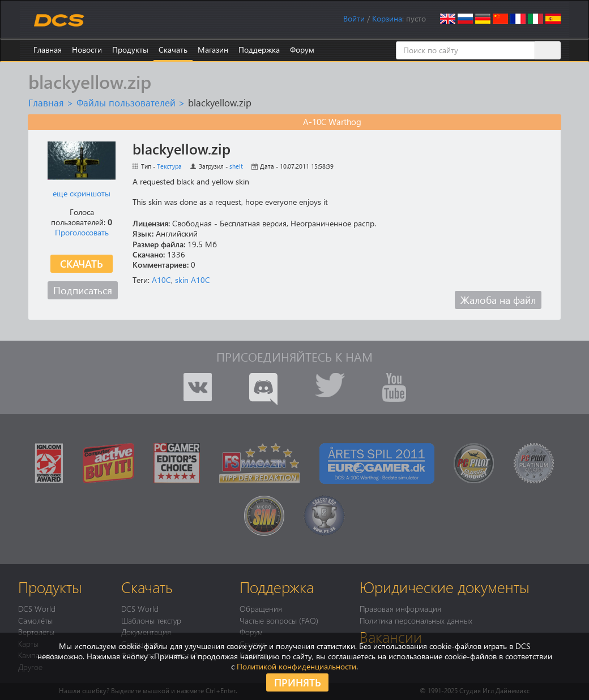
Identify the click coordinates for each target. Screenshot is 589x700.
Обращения (261, 608)
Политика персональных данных (416, 620)
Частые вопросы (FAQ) (279, 620)
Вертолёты (36, 632)
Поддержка (259, 50)
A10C (161, 280)
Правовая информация (400, 608)
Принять (298, 682)
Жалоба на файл (498, 300)
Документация (146, 632)
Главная (48, 50)
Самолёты (35, 620)
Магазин (213, 50)
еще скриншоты (82, 193)
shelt (236, 166)
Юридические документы (445, 587)
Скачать (173, 50)
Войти (354, 18)
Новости (87, 50)
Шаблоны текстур (151, 620)
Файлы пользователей (126, 102)
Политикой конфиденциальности (296, 666)
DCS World (37, 608)
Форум (302, 50)
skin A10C (193, 280)
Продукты (130, 50)
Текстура (169, 166)
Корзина (387, 18)
